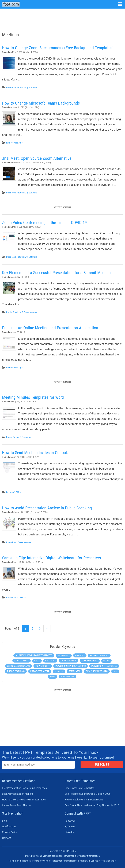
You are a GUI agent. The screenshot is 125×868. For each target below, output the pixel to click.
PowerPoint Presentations (19, 542)
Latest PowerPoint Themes (17, 805)
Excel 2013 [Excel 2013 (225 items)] (50, 661)
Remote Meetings (14, 143)
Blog (5, 821)
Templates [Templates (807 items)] (75, 671)
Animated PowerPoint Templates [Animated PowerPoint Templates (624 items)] (34, 655)
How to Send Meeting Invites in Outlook (35, 453)
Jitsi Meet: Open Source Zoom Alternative (37, 158)
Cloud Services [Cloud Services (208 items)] (22, 661)
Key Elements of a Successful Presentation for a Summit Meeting (56, 273)
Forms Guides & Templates (19, 437)
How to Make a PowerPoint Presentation (24, 800)
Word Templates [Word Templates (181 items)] (67, 677)
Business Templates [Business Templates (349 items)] (99, 655)
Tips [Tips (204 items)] (115, 671)
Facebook (70, 821)
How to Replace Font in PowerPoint (84, 800)
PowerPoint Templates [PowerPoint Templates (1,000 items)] (104, 666)
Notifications (9, 826)
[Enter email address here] (38, 765)
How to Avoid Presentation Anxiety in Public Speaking (47, 508)
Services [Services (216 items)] (59, 671)
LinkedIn (69, 832)
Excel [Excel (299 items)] (37, 661)
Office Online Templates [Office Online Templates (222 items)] (18, 666)
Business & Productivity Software (22, 87)
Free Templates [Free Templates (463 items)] (90, 661)
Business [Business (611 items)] (80, 655)
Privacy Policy (10, 832)
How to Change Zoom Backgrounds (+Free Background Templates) (58, 48)
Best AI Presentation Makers (17, 794)
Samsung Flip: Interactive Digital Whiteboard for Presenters (52, 558)
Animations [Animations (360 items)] (64, 655)
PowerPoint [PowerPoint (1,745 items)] (43, 666)
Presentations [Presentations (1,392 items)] (16, 671)
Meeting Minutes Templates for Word (33, 397)
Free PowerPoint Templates (79, 788)
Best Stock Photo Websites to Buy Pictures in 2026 (92, 805)
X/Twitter (70, 826)
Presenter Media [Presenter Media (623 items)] (40, 671)
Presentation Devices (16, 598)
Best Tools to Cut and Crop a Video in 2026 (88, 794)
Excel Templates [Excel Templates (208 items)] (69, 661)
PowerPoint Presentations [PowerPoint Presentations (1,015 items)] (71, 666)
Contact (6, 838)
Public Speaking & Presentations (22, 312)
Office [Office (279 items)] (106, 661)
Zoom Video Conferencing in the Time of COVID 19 (44, 223)
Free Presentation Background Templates (24, 788)
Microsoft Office (14, 492)
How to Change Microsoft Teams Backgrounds (41, 103)
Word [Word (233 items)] (52, 677)
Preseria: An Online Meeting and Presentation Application (50, 328)
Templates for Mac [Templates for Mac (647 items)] (97, 671)
